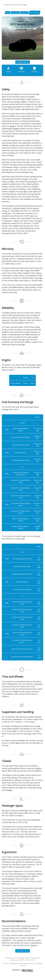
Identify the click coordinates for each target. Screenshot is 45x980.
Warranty (21, 70)
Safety (8, 70)
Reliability (34, 70)
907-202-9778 (30, 960)
